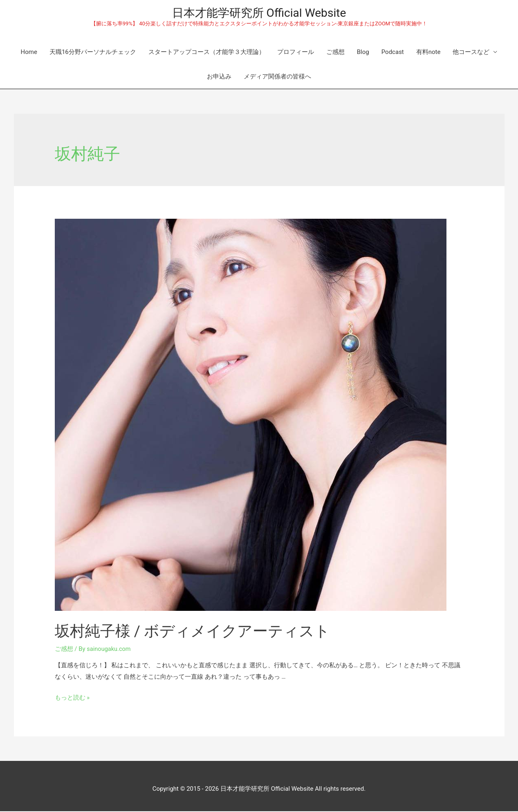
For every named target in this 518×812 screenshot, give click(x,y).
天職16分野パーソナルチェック (93, 53)
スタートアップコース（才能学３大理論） (207, 53)
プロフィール (296, 53)
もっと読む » (72, 698)
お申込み (219, 77)
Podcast (393, 53)
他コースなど (471, 53)
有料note (428, 53)
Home (29, 53)
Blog (363, 53)
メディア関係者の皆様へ (277, 77)
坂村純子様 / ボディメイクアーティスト (203, 631)
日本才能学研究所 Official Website (259, 13)
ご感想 (335, 53)
